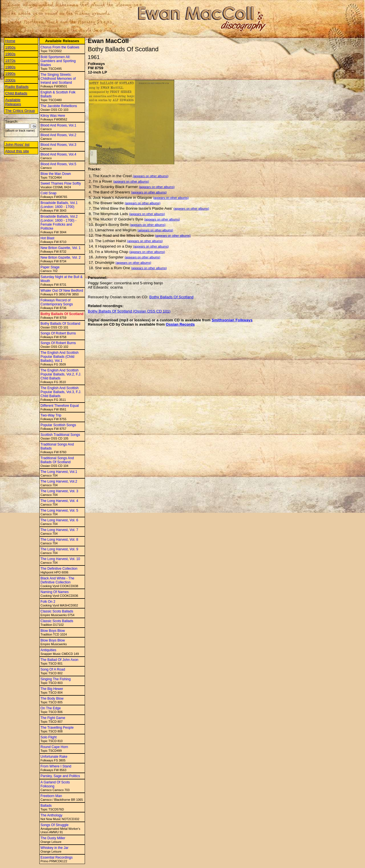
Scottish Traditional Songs (60, 435)
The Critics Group (20, 111)
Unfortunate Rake (54, 757)
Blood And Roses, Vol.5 (58, 164)
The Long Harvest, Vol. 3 (59, 491)
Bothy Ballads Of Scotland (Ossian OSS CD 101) (129, 311)
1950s (10, 47)
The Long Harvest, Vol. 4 (59, 501)
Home (10, 41)
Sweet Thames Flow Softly (61, 183)
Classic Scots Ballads (57, 611)
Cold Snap (48, 193)
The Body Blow (52, 699)
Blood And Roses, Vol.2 (58, 135)
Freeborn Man (51, 796)
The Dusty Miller (53, 838)
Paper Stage (50, 267)
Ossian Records (180, 324)
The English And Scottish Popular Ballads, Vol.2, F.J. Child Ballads (61, 374)
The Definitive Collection (59, 569)
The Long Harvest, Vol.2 (59, 481)
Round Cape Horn (54, 747)
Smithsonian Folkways (232, 320)
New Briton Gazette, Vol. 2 (61, 258)
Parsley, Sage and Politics (60, 776)
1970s (10, 61)
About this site (17, 151)
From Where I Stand (56, 766)
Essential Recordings (57, 857)
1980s (10, 67)
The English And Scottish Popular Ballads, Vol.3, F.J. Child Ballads (61, 392)
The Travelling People (57, 728)
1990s (10, 74)
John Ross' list (17, 145)
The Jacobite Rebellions (59, 106)
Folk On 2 (48, 602)
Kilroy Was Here (53, 116)
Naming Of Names (55, 592)
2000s (10, 80)
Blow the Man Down (56, 174)
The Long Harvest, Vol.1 (59, 472)
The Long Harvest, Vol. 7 (59, 530)
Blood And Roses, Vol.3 (58, 145)
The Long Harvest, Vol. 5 (59, 510)
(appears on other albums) (151, 176)
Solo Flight (49, 737)
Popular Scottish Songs (58, 425)
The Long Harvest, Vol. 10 (60, 559)
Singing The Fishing (56, 679)
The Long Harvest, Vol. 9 (59, 549)
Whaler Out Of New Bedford (62, 291)
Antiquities (48, 650)
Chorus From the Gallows (60, 47)
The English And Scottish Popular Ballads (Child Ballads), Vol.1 (59, 357)
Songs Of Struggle (54, 825)
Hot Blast (47, 238)
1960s (10, 54)
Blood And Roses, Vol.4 (58, 154)
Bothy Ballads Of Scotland (62, 314)
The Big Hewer (52, 689)
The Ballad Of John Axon (59, 660)
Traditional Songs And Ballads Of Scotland (57, 460)
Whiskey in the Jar (54, 848)
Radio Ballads (17, 87)
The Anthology (51, 815)
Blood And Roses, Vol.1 (58, 125)
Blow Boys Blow (53, 631)
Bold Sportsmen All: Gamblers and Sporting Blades (58, 61)
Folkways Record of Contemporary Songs (57, 302)
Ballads (46, 806)
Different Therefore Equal (60, 406)
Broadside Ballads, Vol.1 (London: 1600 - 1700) (59, 205)
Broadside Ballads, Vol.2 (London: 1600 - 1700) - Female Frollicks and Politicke (59, 222)
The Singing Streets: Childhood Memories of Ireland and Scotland (58, 79)
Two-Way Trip (51, 415)
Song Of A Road (53, 669)
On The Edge (51, 708)
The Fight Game (53, 718)
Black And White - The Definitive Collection (57, 580)
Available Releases (13, 102)
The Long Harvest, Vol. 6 (59, 520)
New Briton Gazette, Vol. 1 (61, 248)
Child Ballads (16, 93)
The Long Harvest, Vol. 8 (59, 540)
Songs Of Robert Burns (58, 333)
